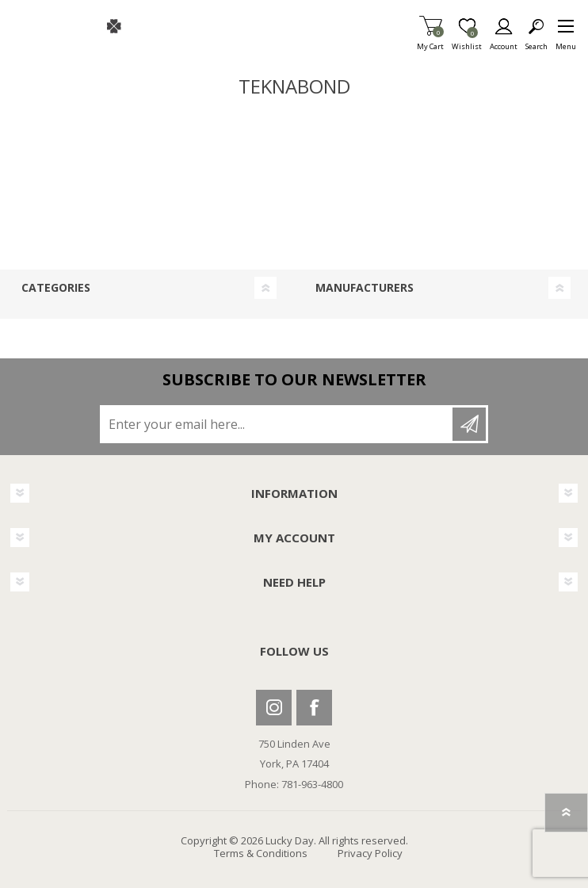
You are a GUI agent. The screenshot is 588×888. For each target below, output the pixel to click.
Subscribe (469, 424)
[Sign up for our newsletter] (277, 424)
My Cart (430, 42)
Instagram (274, 708)
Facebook (314, 708)
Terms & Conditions (261, 853)
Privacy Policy (370, 853)
